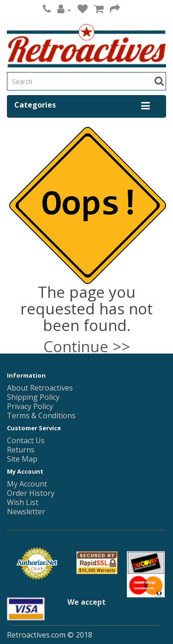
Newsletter (26, 512)
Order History (31, 493)
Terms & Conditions (41, 415)
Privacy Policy (30, 406)
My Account (27, 484)
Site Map (22, 459)
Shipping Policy (33, 397)
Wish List (23, 502)
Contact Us (26, 440)
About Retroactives (40, 388)
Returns (21, 450)
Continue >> (87, 346)
